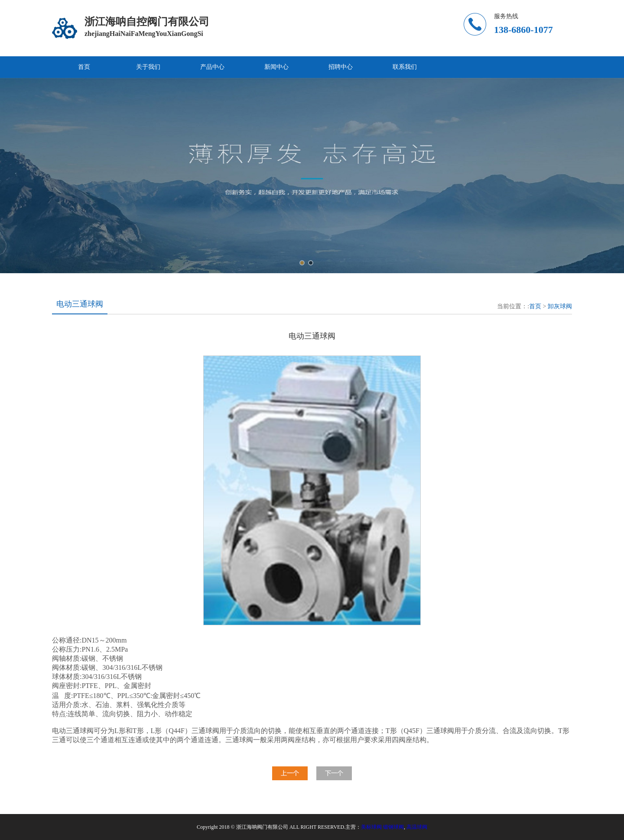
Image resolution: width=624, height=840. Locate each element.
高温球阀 (417, 827)
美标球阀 (371, 827)
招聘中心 (341, 67)
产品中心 (212, 67)
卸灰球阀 (560, 306)
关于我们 (148, 67)
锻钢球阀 (393, 827)
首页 (84, 67)
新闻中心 (276, 67)
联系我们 (405, 67)
